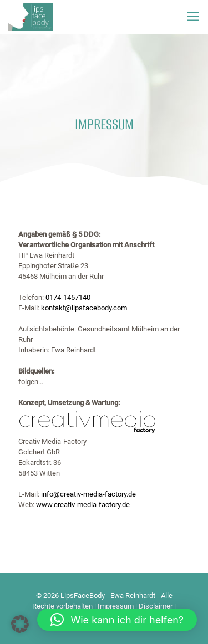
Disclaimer (156, 606)
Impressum (116, 606)
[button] (20, 624)
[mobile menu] (193, 17)
